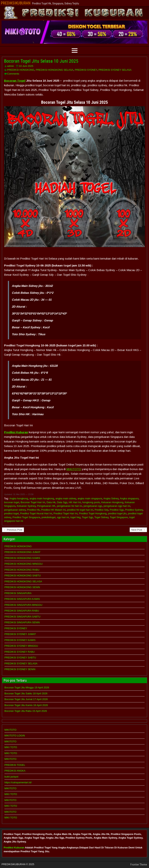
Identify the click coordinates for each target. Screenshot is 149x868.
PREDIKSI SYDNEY (86, 70)
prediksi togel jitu (117, 513)
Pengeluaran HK (46, 506)
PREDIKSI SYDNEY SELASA (115, 70)
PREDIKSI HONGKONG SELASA (55, 70)
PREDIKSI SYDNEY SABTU (20, 658)
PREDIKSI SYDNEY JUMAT (20, 634)
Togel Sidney (101, 517)
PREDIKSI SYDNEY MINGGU (21, 646)
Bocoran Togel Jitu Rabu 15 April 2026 (26, 711)
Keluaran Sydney (26, 506)
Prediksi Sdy (101, 510)
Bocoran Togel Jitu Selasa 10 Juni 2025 (41, 61)
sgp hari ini (63, 517)
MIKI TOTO (11, 747)
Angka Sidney (111, 498)
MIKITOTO (74, 469)
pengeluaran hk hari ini (69, 506)
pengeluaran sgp (93, 506)
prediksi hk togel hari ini (80, 510)
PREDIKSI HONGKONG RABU (22, 570)
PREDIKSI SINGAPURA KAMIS (22, 599)
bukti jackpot (11, 777)
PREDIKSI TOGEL (15, 765)
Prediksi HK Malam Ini (53, 510)
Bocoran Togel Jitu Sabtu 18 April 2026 (26, 693)
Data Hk (51, 502)
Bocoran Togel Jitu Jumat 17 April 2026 (26, 699)
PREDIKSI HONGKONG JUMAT (22, 552)
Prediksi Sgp (117, 510)
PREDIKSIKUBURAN (16, 3)
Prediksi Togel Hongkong (93, 513)
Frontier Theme (139, 865)
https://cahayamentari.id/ (18, 782)
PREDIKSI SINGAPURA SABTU (22, 617)
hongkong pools (91, 502)
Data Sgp (62, 502)
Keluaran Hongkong (112, 502)
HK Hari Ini (75, 502)
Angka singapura (129, 498)
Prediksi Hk (33, 510)
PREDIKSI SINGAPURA (18, 593)
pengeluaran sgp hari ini (117, 506)
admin (10, 66)
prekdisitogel (49, 517)
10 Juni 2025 (26, 66)
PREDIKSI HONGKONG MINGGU (24, 564)
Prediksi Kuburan (14, 848)
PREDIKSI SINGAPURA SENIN (22, 622)
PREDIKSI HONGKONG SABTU (23, 575)
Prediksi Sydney (134, 510)
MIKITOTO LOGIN (15, 736)
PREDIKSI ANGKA (15, 771)
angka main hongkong (42, 498)
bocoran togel (12, 502)
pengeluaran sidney (15, 510)
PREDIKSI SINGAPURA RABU (22, 611)
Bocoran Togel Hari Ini (33, 502)
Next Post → (138, 530)
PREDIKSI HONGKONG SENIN (22, 587)
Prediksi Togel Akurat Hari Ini (36, 513)
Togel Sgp (87, 517)
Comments (13, 74)
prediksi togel (11, 513)
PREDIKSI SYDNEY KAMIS (20, 640)
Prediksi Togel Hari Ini (65, 513)
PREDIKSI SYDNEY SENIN (20, 669)
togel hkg (75, 517)
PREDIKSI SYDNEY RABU (20, 652)
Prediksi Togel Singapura (26, 517)
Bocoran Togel (15, 81)
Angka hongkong (19, 498)
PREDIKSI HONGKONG (21, 70)
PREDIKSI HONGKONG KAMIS (22, 558)
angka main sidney (66, 498)
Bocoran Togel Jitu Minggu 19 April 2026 (27, 688)
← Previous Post (13, 530)
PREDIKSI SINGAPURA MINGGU (23, 605)
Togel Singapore (119, 517)
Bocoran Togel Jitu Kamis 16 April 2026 (26, 705)
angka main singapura (90, 498)
